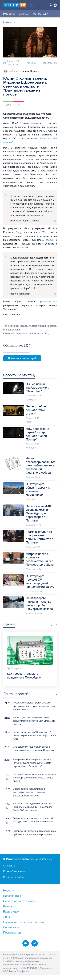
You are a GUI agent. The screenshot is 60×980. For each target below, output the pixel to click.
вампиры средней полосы (23, 326)
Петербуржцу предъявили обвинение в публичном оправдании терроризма (34, 834)
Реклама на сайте (13, 877)
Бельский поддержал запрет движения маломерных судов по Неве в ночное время (35, 779)
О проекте (9, 866)
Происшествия (13, 933)
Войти (55, 5)
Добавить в (21, 71)
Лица (7, 917)
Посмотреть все (17, 349)
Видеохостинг (12, 896)
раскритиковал (49, 301)
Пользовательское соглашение (23, 922)
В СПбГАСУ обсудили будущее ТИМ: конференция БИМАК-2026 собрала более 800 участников (33, 809)
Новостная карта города (19, 901)
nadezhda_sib (50, 63)
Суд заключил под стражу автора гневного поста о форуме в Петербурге (34, 750)
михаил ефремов (47, 326)
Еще (55, 14)
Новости (9, 14)
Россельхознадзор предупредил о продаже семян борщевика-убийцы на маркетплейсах (34, 708)
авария (50, 240)
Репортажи (41, 14)
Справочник (11, 927)
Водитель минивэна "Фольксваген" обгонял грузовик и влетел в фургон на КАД (34, 737)
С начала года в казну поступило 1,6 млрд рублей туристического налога (33, 822)
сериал (7, 330)
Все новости (55, 696)
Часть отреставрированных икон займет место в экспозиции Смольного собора (34, 722)
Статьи (24, 14)
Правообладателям (14, 871)
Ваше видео (11, 912)
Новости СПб (41, 334)
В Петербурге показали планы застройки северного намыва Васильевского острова (29, 794)
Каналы (8, 906)
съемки (16, 330)
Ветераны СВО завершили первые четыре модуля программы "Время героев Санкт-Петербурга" (32, 765)
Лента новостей (24, 334)
